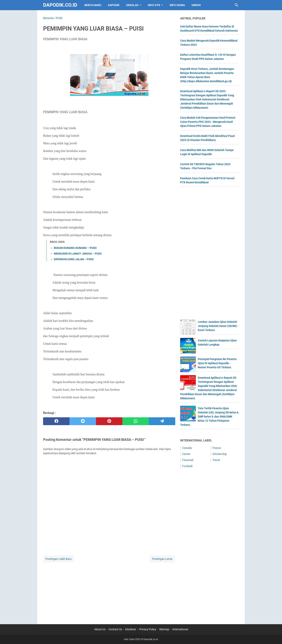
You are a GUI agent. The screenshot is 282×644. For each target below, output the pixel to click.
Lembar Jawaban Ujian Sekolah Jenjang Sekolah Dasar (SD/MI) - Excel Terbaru (218, 326)
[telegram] (162, 421)
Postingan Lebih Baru (59, 559)
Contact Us (115, 629)
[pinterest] (109, 421)
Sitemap (164, 629)
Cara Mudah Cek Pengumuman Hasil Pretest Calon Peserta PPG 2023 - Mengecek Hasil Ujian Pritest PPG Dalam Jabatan (208, 122)
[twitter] (83, 421)
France (217, 448)
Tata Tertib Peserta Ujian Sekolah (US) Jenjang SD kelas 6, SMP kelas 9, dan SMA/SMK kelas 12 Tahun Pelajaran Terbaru (210, 417)
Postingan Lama (162, 559)
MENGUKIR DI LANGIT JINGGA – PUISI (78, 254)
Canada (187, 448)
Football (187, 466)
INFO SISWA (177, 5)
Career (186, 454)
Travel (216, 460)
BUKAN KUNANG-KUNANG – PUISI (75, 248)
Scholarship (220, 454)
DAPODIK (114, 5)
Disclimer (131, 629)
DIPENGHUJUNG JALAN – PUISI (74, 259)
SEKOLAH (132, 5)
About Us (100, 629)
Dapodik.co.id (60, 5)
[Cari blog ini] (237, 5)
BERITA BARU (93, 5)
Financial (188, 460)
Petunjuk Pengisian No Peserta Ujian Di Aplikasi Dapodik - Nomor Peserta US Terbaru (217, 363)
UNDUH (196, 5)
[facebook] (56, 421)
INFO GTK (154, 5)
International (180, 629)
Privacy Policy (148, 629)
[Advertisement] (109, 591)
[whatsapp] (136, 421)
